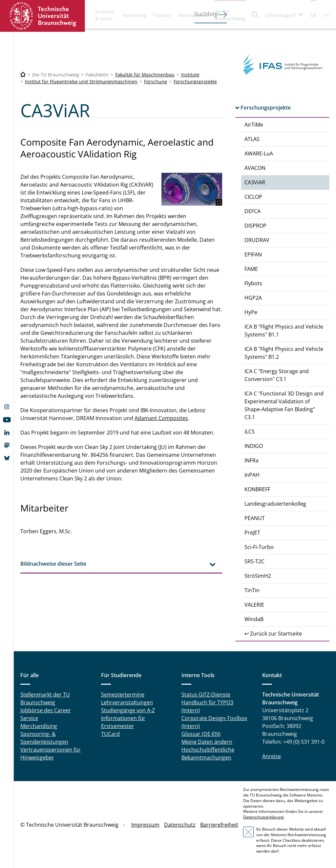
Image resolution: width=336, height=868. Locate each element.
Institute (190, 75)
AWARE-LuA (259, 153)
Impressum (145, 825)
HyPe (251, 312)
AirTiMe (254, 125)
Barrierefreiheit (219, 825)
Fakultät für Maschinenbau (145, 75)
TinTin (252, 590)
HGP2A (253, 298)
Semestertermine (123, 695)
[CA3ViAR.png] (192, 189)
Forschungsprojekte (195, 81)
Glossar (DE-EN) (201, 734)
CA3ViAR (255, 182)
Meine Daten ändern (207, 742)
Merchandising (39, 726)
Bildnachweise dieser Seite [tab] (53, 564)
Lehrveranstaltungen (127, 702)
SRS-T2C (254, 561)
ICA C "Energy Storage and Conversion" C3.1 (277, 375)
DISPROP (255, 226)
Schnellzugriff (280, 15)
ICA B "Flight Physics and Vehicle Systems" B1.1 (284, 331)
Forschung (135, 15)
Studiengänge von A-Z (128, 710)
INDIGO (254, 446)
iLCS (250, 432)
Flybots (253, 283)
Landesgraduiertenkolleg (275, 504)
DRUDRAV (257, 240)
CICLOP (253, 197)
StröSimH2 (258, 576)
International (193, 15)
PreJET (252, 533)
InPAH (252, 475)
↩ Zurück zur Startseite (273, 634)
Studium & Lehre (105, 15)
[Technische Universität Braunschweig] (23, 75)
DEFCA (252, 211)
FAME (251, 269)
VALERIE (254, 605)
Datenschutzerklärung (263, 817)
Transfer (162, 15)
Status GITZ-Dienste (206, 695)
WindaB (254, 619)
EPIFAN (253, 254)
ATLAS (252, 139)
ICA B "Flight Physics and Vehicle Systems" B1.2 (284, 353)
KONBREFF (257, 489)
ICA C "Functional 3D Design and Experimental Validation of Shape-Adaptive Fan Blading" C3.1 (284, 405)
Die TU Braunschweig (230, 15)
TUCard (110, 734)
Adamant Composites (161, 418)
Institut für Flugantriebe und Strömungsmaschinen (81, 81)
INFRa (252, 460)
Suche (255, 14)
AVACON (255, 168)
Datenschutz (180, 825)
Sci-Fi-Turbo (259, 547)
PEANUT (255, 518)
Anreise (272, 756)
